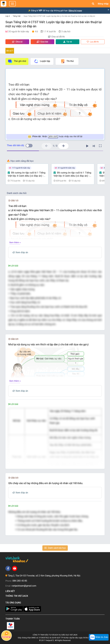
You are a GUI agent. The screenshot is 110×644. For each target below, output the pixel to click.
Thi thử (67, 61)
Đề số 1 (10, 51)
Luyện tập (42, 61)
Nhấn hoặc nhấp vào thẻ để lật (55, 137)
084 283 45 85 (20, 581)
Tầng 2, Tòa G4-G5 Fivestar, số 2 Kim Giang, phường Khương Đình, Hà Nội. (44, 576)
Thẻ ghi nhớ (17, 61)
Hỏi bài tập (6, 635)
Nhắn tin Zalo (99, 637)
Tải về (68, 42)
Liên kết (11, 591)
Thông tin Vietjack (17, 596)
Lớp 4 (8, 16)
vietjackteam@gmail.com (24, 586)
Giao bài (42, 42)
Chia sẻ (17, 42)
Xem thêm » (15, 242)
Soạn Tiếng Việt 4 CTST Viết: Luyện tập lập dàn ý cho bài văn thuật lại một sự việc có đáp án (59, 16)
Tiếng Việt (17, 16)
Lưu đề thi (93, 42)
